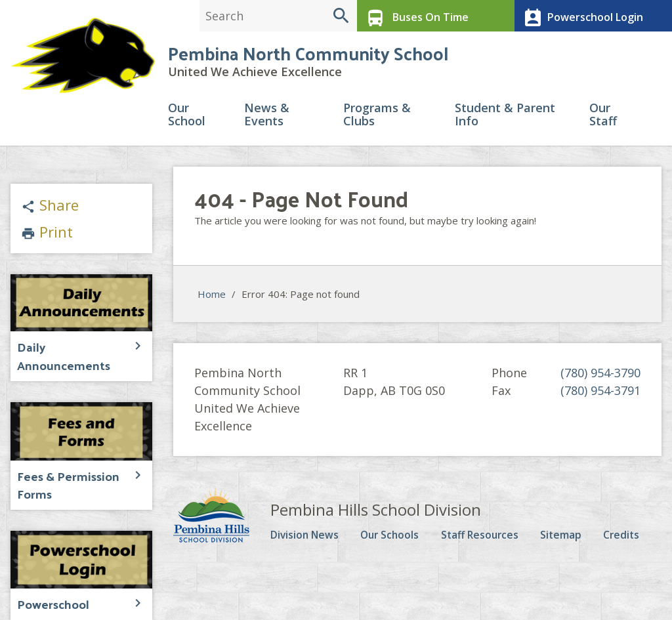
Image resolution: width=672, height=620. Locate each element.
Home (212, 301)
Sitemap (571, 542)
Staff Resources (490, 542)
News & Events (267, 122)
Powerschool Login (579, 16)
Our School (187, 122)
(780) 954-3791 (600, 398)
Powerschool (49, 584)
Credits (628, 542)
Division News (311, 542)
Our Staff (603, 122)
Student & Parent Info (505, 122)
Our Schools (398, 542)
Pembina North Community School (308, 59)
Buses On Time (413, 16)
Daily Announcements (70, 353)
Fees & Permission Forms (61, 469)
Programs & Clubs (377, 122)
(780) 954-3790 (600, 380)
